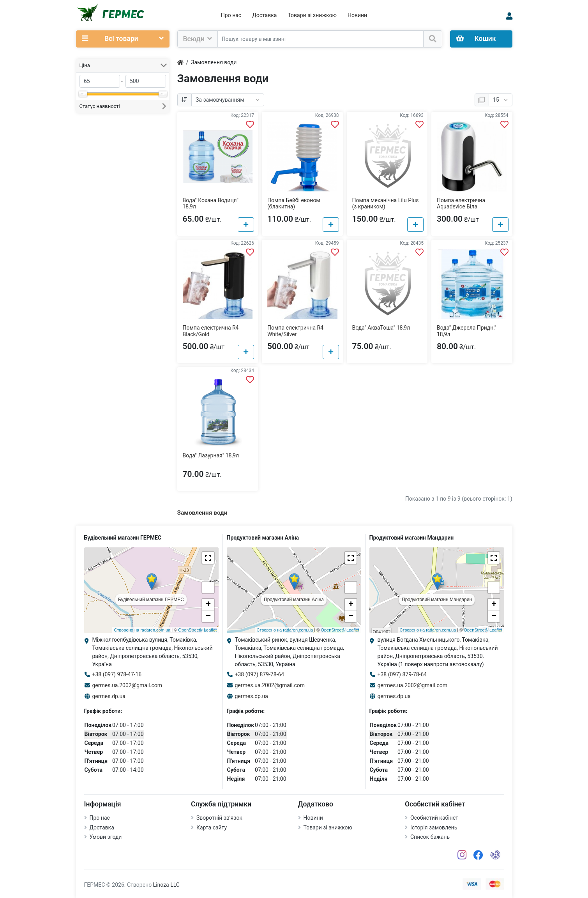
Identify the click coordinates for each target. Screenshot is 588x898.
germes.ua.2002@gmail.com (127, 685)
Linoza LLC (166, 885)
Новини (357, 15)
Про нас (231, 15)
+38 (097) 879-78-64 (260, 674)
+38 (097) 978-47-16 (117, 674)
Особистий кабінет (434, 818)
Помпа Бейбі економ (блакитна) (294, 204)
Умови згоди (106, 837)
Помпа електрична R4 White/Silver (295, 331)
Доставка (264, 15)
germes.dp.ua (109, 696)
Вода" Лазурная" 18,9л (211, 455)
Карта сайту (212, 827)
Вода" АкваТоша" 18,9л (381, 328)
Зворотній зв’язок (219, 818)
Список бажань (430, 837)
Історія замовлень (434, 827)
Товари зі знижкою (312, 15)
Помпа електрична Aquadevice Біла (461, 204)
